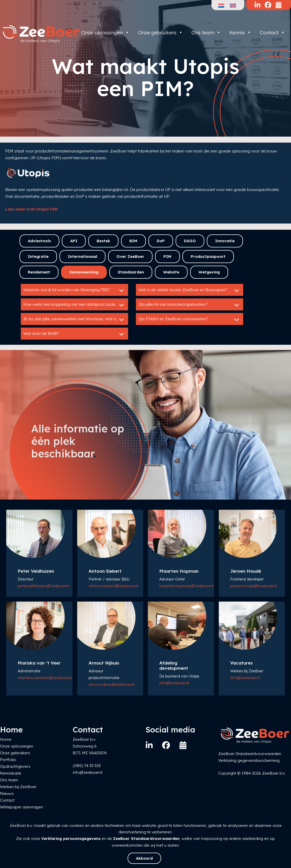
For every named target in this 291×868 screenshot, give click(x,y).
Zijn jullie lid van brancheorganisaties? (190, 305)
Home (6, 739)
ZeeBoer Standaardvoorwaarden (146, 838)
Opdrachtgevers (15, 766)
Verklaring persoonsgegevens (71, 838)
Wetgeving (209, 272)
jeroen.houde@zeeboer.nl (253, 586)
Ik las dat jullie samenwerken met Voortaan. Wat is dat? (75, 320)
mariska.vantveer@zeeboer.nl (45, 678)
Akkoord (144, 858)
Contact (272, 33)
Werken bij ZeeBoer (18, 787)
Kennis (240, 33)
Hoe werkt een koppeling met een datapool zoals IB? (74, 305)
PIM (167, 256)
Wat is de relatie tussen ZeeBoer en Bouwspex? (190, 290)
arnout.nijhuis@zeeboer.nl (112, 684)
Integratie (38, 256)
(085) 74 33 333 (87, 766)
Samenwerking (84, 272)
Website (171, 272)
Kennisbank (11, 773)
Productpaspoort (208, 256)
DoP (161, 241)
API (74, 241)
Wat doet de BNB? (74, 334)
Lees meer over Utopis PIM (31, 209)
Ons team (206, 33)
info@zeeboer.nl (174, 683)
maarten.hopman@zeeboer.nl (186, 586)
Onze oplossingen (105, 33)
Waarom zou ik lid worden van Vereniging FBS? (74, 290)
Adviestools (39, 241)
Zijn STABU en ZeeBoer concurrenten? (190, 320)
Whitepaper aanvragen (21, 807)
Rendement (39, 272)
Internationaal (82, 256)
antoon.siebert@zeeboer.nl (113, 586)
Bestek (103, 241)
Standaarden (131, 272)
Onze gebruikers (160, 33)
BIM (133, 241)
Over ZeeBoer (130, 256)
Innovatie (225, 241)
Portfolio (8, 760)
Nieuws (7, 793)
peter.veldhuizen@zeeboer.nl (44, 586)
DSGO (190, 241)
